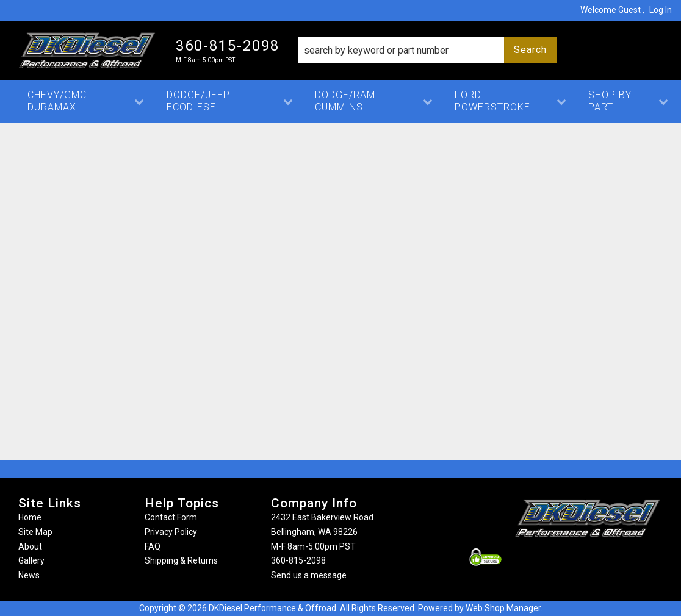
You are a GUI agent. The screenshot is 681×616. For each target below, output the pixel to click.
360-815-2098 (298, 560)
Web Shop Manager (503, 608)
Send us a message (309, 575)
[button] (427, 50)
